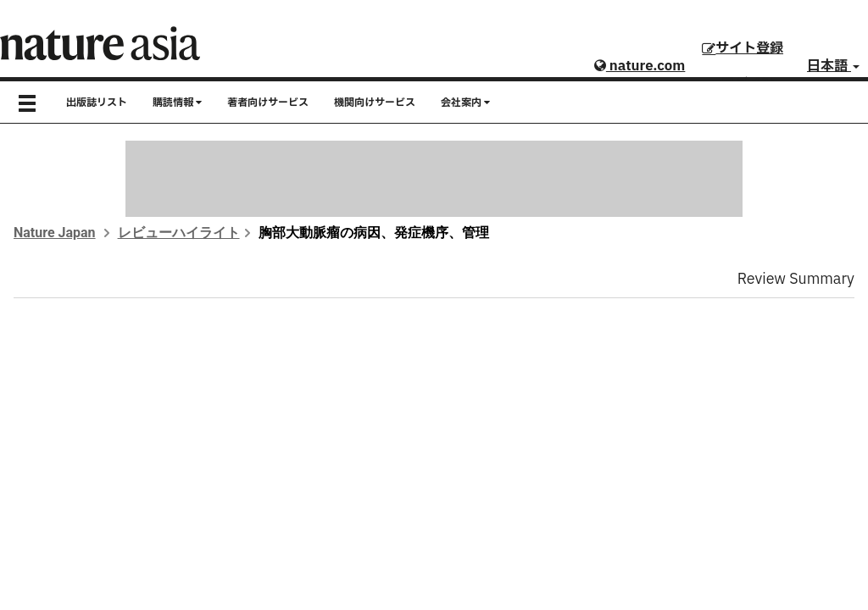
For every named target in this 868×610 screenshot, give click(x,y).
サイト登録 (743, 48)
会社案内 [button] (465, 103)
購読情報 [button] (177, 103)
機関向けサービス (375, 103)
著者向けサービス (268, 103)
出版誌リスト (97, 103)
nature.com (640, 66)
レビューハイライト (179, 233)
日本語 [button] (833, 66)
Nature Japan (55, 233)
